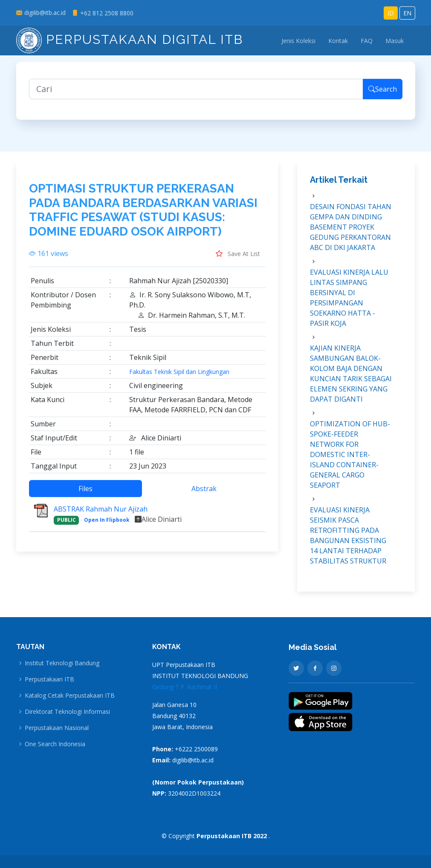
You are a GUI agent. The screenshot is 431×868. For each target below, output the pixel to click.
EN (407, 13)
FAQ (367, 41)
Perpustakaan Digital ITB (130, 39)
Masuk (395, 41)
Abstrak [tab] (204, 494)
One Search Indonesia (55, 744)
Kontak (338, 41)
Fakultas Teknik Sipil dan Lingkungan (179, 377)
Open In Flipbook (107, 525)
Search (383, 95)
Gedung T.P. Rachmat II (185, 687)
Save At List (238, 259)
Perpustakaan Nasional (57, 728)
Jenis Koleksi (298, 41)
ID (391, 13)
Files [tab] (85, 494)
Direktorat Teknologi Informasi (67, 712)
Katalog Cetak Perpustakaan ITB (70, 696)
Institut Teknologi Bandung (62, 663)
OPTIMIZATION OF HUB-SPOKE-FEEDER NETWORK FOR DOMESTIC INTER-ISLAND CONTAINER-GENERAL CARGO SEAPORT (350, 460)
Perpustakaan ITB (49, 679)
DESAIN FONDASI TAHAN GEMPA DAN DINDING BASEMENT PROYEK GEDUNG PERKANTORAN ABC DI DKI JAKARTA (351, 233)
